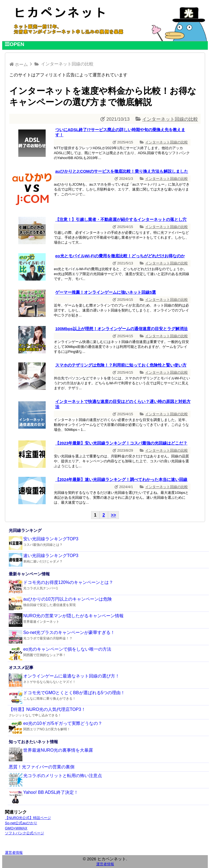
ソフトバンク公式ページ (24, 833)
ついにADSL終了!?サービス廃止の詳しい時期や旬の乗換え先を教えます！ (120, 132)
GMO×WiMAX (16, 828)
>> (114, 515)
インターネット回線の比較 (170, 119)
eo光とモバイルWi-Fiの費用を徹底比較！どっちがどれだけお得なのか (120, 256)
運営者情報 (14, 853)
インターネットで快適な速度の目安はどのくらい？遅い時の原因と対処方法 (123, 404)
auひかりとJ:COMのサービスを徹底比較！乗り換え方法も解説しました (122, 171)
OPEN (15, 44)
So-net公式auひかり (21, 823)
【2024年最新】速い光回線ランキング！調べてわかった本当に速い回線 (121, 479)
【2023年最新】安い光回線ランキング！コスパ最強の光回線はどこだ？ (121, 443)
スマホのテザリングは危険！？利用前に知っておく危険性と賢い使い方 (121, 365)
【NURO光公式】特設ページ (28, 818)
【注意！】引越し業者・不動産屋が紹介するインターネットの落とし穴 (121, 219)
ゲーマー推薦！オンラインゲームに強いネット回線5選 (106, 292)
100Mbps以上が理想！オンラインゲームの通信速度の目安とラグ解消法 (121, 329)
